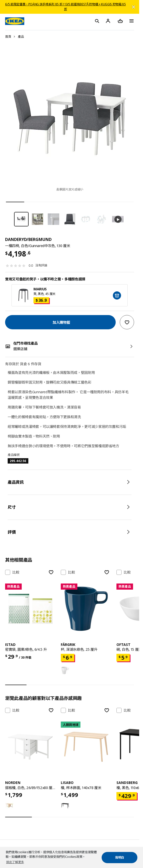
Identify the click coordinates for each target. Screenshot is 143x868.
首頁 (8, 37)
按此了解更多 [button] (15, 862)
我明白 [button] (120, 857)
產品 (21, 37)
